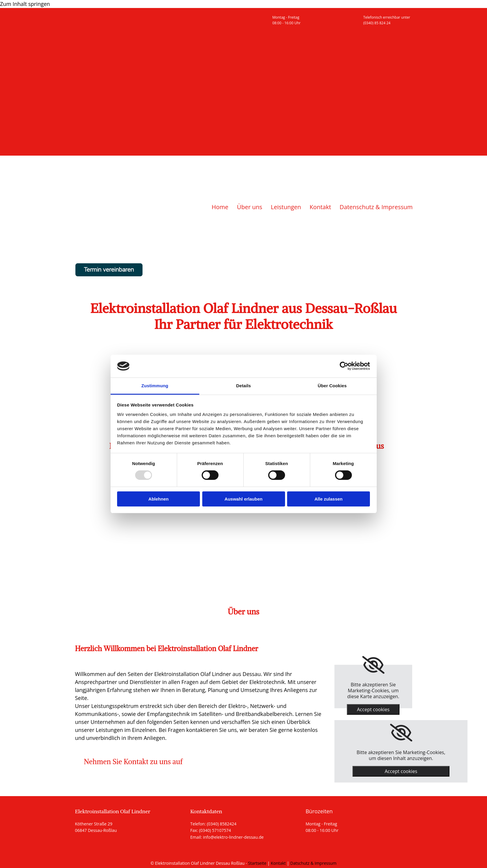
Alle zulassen (328, 499)
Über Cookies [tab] (332, 386)
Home (220, 207)
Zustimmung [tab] (155, 386)
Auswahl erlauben (243, 499)
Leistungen (286, 207)
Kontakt (320, 207)
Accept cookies (373, 709)
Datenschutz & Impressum (376, 207)
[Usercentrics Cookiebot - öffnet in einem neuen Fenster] (344, 366)
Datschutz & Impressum (313, 863)
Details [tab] (244, 386)
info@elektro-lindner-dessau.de (233, 837)
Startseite (257, 863)
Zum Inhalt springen (25, 4)
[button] (133, 761)
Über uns (249, 207)
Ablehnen (158, 499)
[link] (373, 665)
